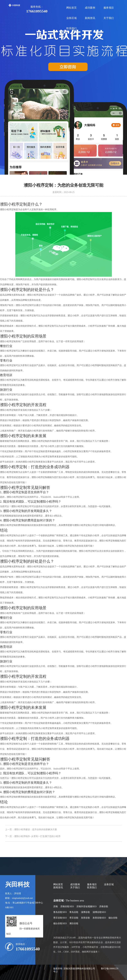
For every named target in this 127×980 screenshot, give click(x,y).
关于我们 (109, 18)
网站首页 (71, 8)
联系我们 (71, 28)
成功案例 (90, 8)
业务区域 (71, 18)
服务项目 (109, 8)
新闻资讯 (90, 18)
